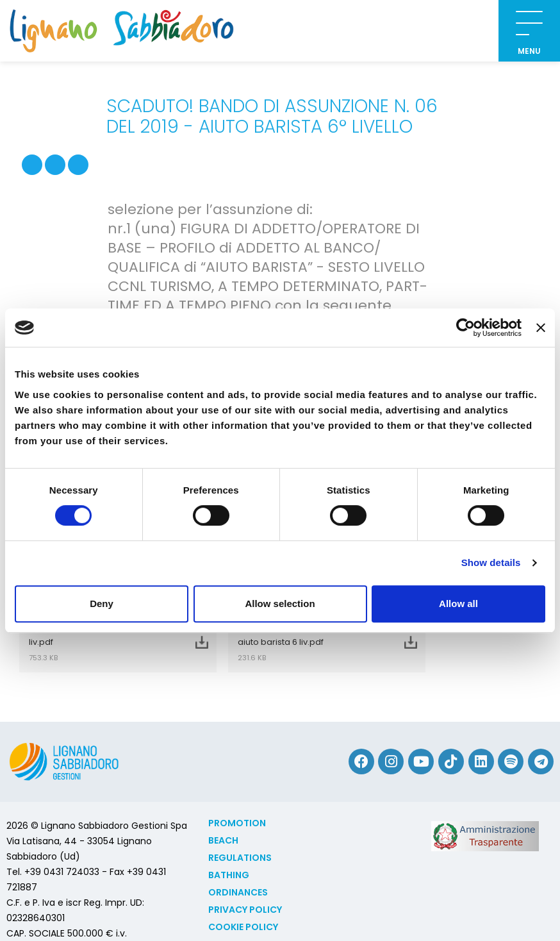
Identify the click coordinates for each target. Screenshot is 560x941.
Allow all (458, 604)
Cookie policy (243, 927)
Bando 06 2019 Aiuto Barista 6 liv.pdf (102, 642)
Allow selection (280, 604)
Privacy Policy (245, 910)
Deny (102, 604)
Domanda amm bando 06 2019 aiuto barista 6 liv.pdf (311, 642)
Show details (491, 562)
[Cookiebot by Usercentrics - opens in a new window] (465, 328)
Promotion (237, 823)
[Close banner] (541, 328)
